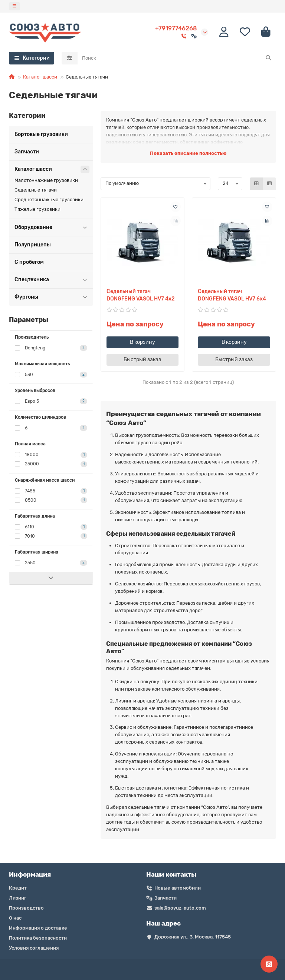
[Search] (177, 58)
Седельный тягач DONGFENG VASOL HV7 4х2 (141, 295)
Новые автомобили (178, 888)
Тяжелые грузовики (37, 209)
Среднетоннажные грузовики (49, 200)
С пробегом (29, 262)
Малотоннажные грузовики (46, 180)
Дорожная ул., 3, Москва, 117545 (193, 937)
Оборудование (52, 227)
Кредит (18, 888)
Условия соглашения (34, 948)
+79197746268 (176, 28)
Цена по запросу (135, 324)
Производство (26, 908)
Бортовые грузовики (41, 134)
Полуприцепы (33, 245)
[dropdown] (14, 6)
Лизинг (18, 898)
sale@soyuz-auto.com (180, 908)
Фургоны (52, 297)
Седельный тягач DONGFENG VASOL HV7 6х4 (232, 295)
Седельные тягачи (36, 190)
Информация (30, 874)
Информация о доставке (38, 928)
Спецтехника (52, 280)
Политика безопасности (38, 938)
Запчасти (27, 152)
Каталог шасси (40, 77)
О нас (15, 918)
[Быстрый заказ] (143, 360)
